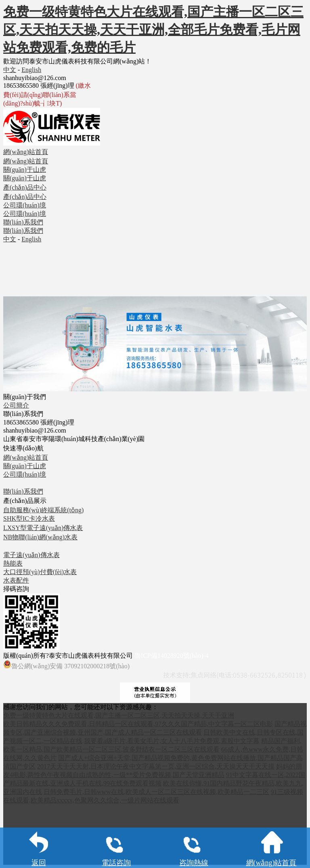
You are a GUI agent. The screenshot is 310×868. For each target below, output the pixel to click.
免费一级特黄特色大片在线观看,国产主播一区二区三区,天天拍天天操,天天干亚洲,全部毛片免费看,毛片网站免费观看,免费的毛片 (153, 30)
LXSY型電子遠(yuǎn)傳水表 (43, 528)
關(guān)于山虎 (25, 466)
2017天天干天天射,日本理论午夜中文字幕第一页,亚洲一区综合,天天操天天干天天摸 (156, 766)
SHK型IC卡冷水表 (29, 518)
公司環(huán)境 (25, 474)
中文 (10, 70)
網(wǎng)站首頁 (26, 457)
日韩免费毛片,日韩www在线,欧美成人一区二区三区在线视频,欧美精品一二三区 (156, 792)
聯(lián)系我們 (23, 491)
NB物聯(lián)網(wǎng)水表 (40, 537)
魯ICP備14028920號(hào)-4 (172, 656)
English (31, 70)
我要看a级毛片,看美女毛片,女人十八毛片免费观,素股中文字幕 (172, 741)
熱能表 (13, 563)
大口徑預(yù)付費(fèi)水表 (40, 572)
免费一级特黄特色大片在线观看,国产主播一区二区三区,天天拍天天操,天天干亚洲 (119, 715)
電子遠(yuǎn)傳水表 (31, 555)
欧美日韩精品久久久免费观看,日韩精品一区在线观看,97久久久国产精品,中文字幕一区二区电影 (138, 724)
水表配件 (16, 580)
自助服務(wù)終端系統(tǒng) (43, 510)
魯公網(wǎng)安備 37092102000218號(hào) (66, 665)
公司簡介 (16, 405)
